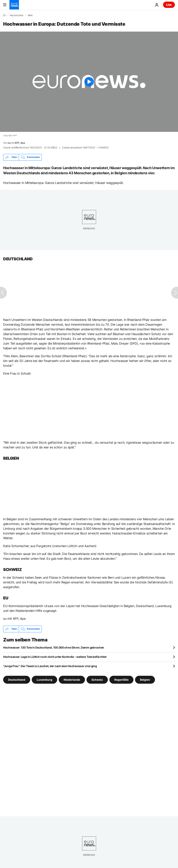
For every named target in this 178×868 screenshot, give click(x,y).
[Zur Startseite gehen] (14, 5)
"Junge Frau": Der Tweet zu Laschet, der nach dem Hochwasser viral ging (50, 666)
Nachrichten (17, 15)
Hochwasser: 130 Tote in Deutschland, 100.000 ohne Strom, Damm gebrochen (54, 647)
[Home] (4, 15)
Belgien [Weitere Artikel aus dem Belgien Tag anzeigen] (145, 680)
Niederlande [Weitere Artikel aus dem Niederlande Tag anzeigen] (72, 680)
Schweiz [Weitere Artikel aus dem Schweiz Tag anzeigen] (97, 680)
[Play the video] (89, 82)
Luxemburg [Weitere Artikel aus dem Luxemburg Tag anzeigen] (44, 680)
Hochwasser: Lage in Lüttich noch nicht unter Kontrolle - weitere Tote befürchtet (55, 657)
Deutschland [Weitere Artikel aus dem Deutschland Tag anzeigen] (17, 680)
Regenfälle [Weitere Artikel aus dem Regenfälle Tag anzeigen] (121, 680)
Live (169, 5)
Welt (30, 15)
